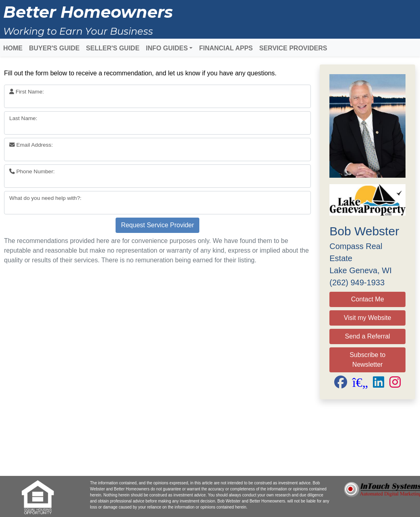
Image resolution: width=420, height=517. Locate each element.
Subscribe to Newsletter (367, 360)
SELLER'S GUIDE (113, 48)
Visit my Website (368, 318)
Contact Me (368, 299)
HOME (13, 48)
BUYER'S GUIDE (54, 48)
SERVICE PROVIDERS (293, 48)
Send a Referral (368, 336)
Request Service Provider (157, 225)
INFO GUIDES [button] (167, 48)
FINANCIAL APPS (226, 48)
